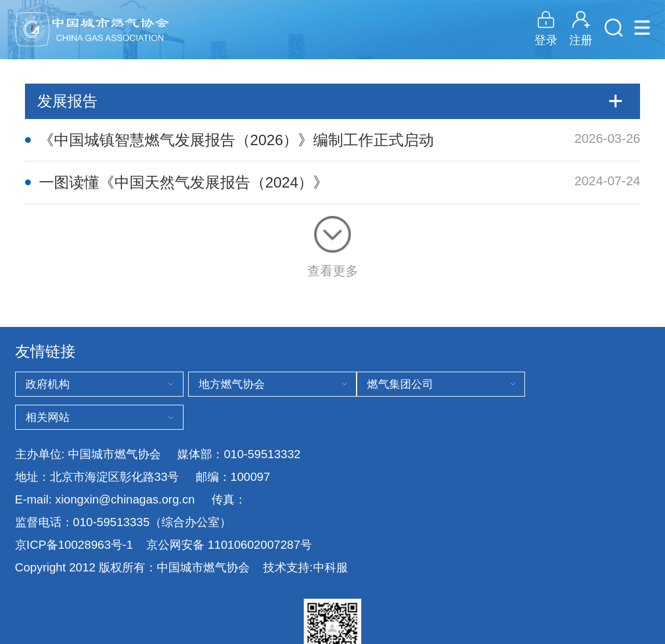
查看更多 (333, 247)
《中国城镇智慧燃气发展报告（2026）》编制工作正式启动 (237, 140)
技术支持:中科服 (305, 567)
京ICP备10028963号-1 (74, 544)
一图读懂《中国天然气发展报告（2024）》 (184, 182)
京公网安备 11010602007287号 (229, 545)
